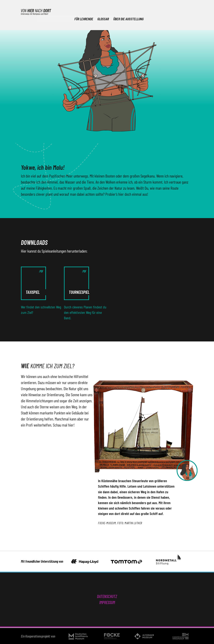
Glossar (152, 11)
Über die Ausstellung (178, 11)
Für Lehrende (132, 11)
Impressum (107, 602)
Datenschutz (107, 596)
